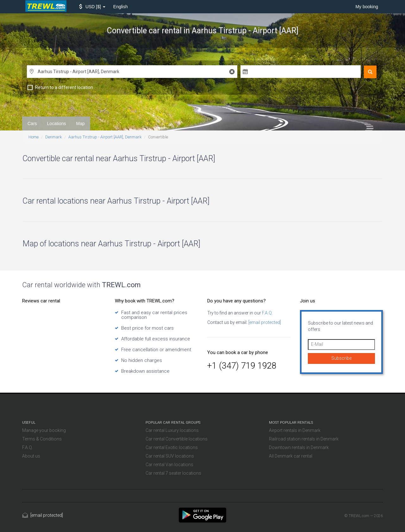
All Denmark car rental (291, 456)
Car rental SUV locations (170, 456)
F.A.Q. (267, 313)
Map (81, 123)
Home (34, 137)
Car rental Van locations (169, 465)
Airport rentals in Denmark (295, 430)
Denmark (53, 137)
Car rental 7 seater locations (173, 473)
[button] (92, 7)
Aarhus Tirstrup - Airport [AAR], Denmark (105, 137)
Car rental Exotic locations (172, 447)
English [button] (121, 7)
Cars (32, 123)
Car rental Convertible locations (177, 439)
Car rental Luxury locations (172, 430)
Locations (57, 123)
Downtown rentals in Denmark (299, 447)
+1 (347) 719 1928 (242, 366)
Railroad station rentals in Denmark (304, 439)
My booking (367, 7)
